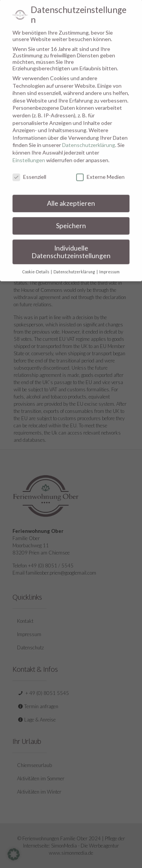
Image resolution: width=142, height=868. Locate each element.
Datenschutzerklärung (89, 138)
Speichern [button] (71, 218)
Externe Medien (100, 169)
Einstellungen (29, 152)
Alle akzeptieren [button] (71, 196)
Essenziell (29, 169)
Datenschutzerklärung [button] (75, 265)
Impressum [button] (109, 265)
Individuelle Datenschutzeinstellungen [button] (71, 244)
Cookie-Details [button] (36, 265)
